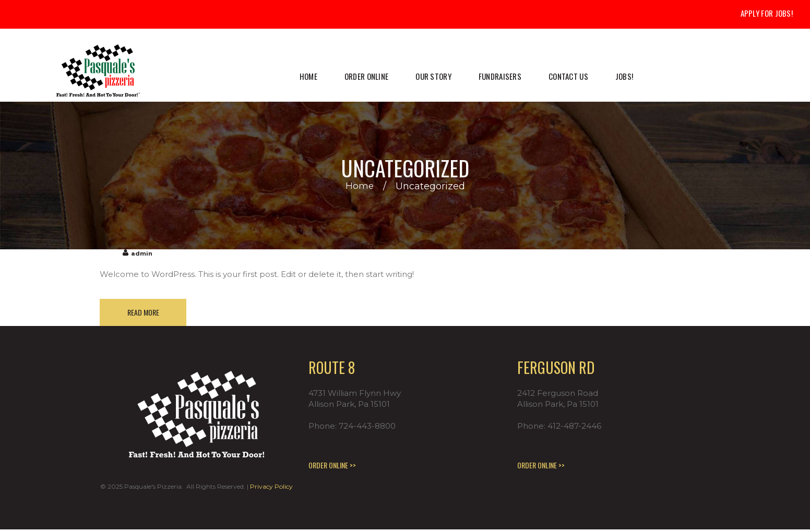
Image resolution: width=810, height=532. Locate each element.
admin (142, 253)
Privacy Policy (271, 489)
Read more (146, 313)
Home (359, 186)
